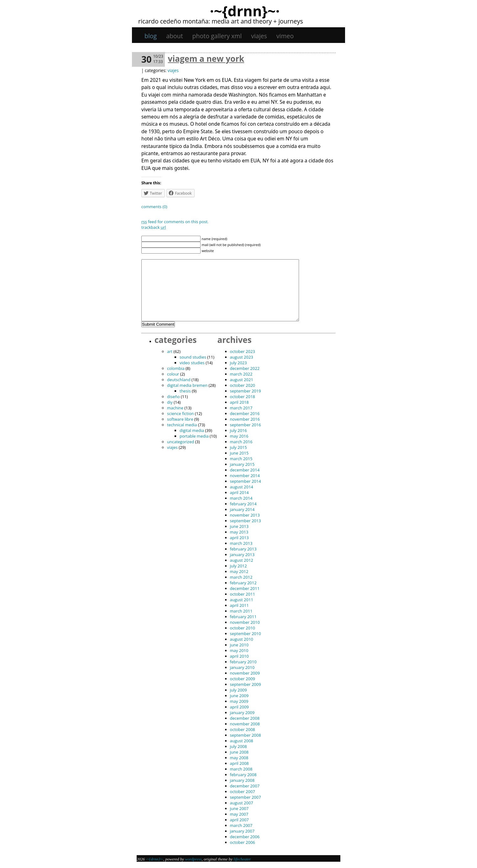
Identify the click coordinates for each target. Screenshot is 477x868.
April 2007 (239, 820)
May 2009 (239, 701)
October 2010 (243, 628)
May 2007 (239, 814)
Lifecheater (242, 859)
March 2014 (241, 498)
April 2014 (239, 492)
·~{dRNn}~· (245, 11)
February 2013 (243, 549)
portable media (194, 436)
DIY (170, 402)
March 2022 (241, 374)
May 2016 (239, 436)
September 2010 (246, 634)
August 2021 (242, 380)
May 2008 (239, 758)
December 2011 (245, 588)
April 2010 (239, 656)
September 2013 (246, 521)
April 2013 (239, 538)
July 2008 (238, 746)
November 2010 (245, 622)
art (170, 351)
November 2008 (245, 724)
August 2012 (242, 560)
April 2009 (239, 707)
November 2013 (245, 515)
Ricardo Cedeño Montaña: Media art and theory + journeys (221, 21)
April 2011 (239, 605)
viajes (259, 36)
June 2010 (239, 645)
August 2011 (242, 600)
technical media (182, 425)
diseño (173, 397)
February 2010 (243, 662)
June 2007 (239, 808)
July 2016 (238, 430)
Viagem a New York (206, 59)
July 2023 (238, 363)
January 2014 (242, 509)
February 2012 (243, 583)
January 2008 (242, 780)
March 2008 (241, 769)
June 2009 (239, 696)
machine (175, 408)
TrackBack (154, 227)
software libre (180, 419)
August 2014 (242, 487)
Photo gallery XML (217, 36)
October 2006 (243, 842)
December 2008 (245, 718)
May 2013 (239, 532)
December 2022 (245, 368)
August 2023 (242, 357)
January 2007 (242, 831)
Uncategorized (181, 442)
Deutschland (179, 380)
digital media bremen (187, 385)
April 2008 (239, 763)
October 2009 (243, 679)
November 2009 (245, 673)
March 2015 (241, 459)
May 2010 (239, 650)
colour (173, 374)
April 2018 (239, 402)
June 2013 (239, 526)
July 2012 (238, 566)
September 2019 (246, 391)
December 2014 (245, 470)
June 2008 (239, 752)
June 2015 (239, 453)
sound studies (193, 357)
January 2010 (242, 667)
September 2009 (246, 684)
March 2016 (241, 442)
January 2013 (242, 555)
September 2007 (246, 797)
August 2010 (242, 639)
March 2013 (241, 543)
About (174, 36)
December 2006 (245, 837)
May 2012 (239, 571)
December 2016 (245, 413)
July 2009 (238, 690)
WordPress (193, 859)
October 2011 (243, 594)
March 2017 (241, 408)
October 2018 (243, 397)
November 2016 (245, 419)
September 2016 (246, 425)
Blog (151, 36)
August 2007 (242, 803)
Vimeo (285, 36)
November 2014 (245, 476)
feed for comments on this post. (175, 222)
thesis (185, 391)
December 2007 (245, 786)
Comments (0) (154, 207)
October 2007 (243, 792)
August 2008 (242, 741)
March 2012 (241, 577)
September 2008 (246, 735)
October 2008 (243, 729)
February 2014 (243, 504)
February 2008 (243, 775)
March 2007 (241, 825)
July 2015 (238, 447)
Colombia (176, 368)
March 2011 (241, 611)
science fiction (180, 413)
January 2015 (242, 464)
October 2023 (243, 351)
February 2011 (243, 617)
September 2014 (246, 481)
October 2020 (243, 385)
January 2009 (242, 713)
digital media (192, 430)
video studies (192, 363)
